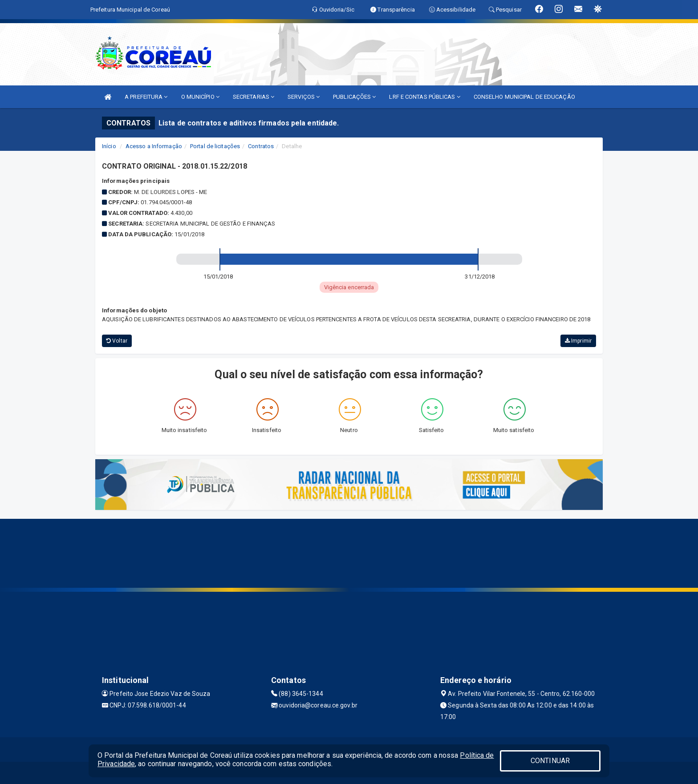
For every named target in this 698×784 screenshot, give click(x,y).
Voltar (117, 341)
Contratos (261, 146)
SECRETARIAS (254, 97)
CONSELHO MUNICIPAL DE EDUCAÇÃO (524, 97)
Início (109, 146)
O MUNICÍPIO (200, 97)
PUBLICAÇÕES (354, 97)
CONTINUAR (550, 761)
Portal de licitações (215, 146)
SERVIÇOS (304, 97)
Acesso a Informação (154, 146)
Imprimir (578, 341)
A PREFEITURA (146, 97)
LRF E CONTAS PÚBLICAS (424, 97)
